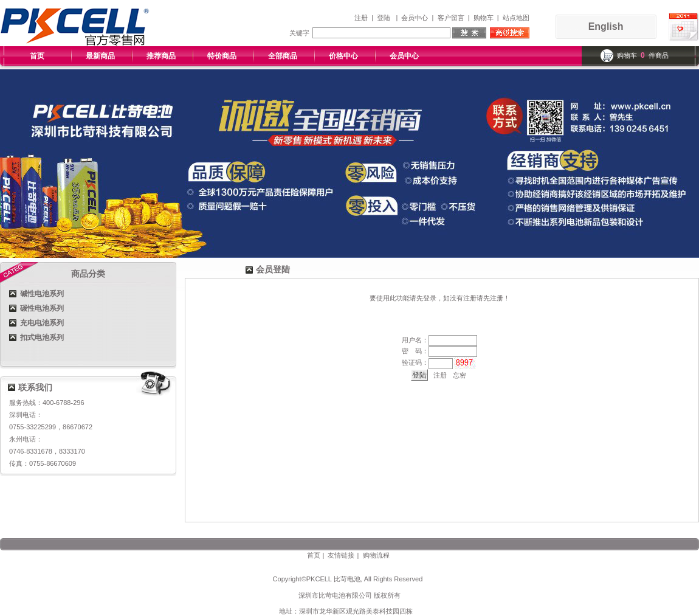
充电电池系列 (42, 323)
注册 (361, 18)
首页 (37, 56)
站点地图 (516, 18)
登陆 (384, 18)
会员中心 (415, 18)
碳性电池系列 (42, 308)
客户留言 (451, 18)
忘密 (460, 375)
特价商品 (222, 56)
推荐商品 (161, 56)
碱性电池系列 (42, 294)
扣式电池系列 (42, 337)
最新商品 (100, 56)
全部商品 (283, 56)
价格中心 (343, 56)
